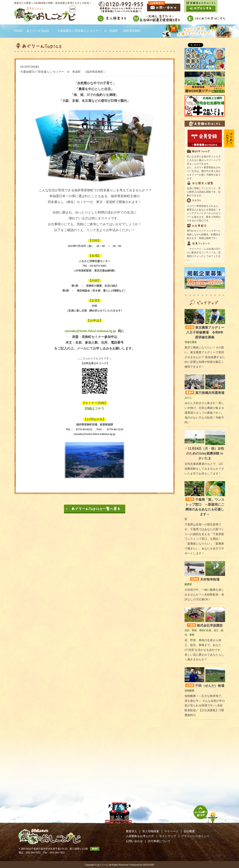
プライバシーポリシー (195, 836)
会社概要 (189, 831)
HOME (18, 31)
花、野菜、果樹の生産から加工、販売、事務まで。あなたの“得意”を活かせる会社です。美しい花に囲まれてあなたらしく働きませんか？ (204, 650)
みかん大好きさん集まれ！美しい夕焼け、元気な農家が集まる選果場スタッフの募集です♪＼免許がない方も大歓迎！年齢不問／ (204, 413)
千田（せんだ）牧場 (205, 686)
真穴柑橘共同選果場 (205, 393)
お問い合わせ (134, 841)
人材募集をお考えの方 (140, 836)
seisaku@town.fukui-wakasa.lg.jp (90, 331)
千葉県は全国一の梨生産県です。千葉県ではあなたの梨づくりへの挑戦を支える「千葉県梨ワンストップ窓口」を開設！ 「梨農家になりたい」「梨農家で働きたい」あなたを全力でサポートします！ (204, 539)
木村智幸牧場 (205, 579)
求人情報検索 (151, 831)
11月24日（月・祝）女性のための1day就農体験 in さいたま (205, 453)
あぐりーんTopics (38, 31)
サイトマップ (168, 836)
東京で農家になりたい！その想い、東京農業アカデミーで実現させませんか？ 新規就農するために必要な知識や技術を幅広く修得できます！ (205, 357)
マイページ (171, 831)
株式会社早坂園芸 (205, 625)
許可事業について (159, 841)
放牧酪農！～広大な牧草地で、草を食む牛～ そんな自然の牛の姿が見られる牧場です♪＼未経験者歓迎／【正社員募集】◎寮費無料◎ (205, 705)
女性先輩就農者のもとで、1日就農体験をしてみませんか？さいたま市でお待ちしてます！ (204, 469)
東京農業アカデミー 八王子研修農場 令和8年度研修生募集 (206, 332)
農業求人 (132, 831)
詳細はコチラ (95, 409)
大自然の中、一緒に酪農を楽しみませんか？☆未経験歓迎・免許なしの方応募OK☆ (204, 594)
